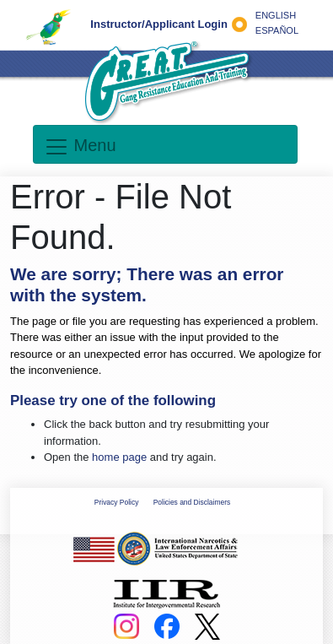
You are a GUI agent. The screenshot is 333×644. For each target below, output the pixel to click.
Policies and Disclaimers (192, 502)
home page (119, 457)
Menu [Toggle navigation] (80, 147)
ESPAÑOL (277, 30)
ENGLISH (276, 15)
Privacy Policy (117, 502)
